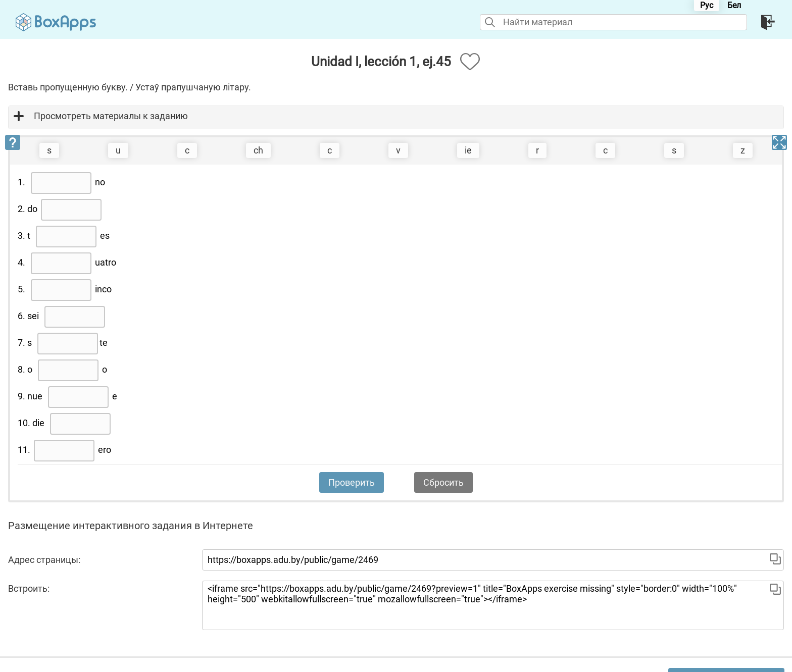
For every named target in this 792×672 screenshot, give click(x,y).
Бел (734, 5)
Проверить (352, 482)
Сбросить (443, 482)
